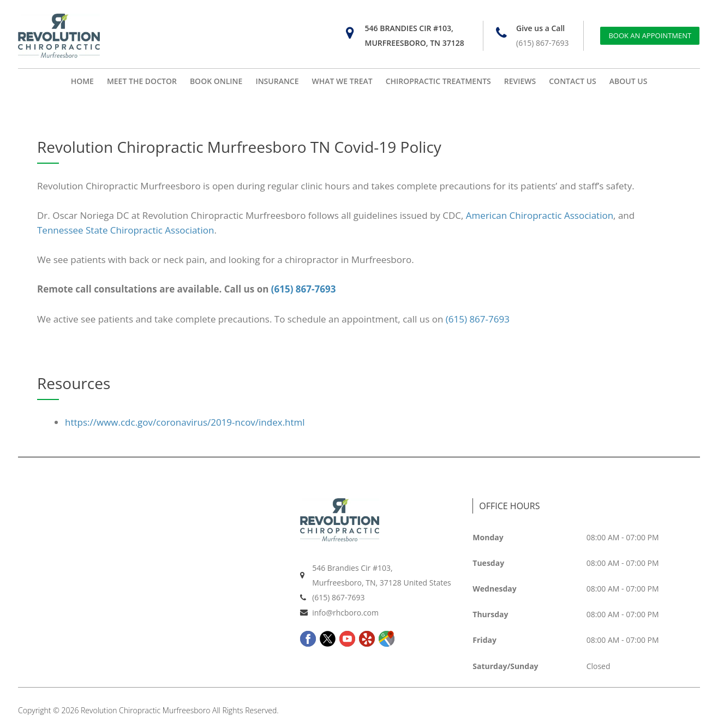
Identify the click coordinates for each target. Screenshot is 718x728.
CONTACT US (573, 81)
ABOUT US (629, 81)
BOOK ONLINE (216, 81)
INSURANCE (277, 81)
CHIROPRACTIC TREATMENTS (438, 81)
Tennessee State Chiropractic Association (125, 230)
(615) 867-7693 (542, 43)
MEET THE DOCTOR (142, 81)
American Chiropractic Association (540, 215)
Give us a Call (540, 28)
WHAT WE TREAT (342, 81)
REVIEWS (520, 81)
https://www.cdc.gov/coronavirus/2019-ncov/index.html (185, 422)
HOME (82, 81)
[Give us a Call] (501, 33)
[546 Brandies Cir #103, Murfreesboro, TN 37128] (350, 33)
